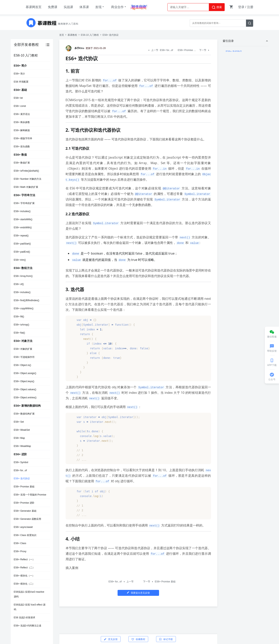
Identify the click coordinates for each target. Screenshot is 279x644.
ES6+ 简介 (19, 74)
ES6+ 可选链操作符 (24, 357)
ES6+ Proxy (20, 551)
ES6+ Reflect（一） (24, 559)
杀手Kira (75, 48)
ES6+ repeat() (21, 236)
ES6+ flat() (19, 333)
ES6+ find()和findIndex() (27, 300)
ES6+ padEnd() (22, 252)
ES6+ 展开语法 (22, 114)
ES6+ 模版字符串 (23, 138)
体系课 (84, 7)
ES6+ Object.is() (23, 365)
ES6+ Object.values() (25, 389)
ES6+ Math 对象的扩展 (26, 187)
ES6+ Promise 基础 (24, 487)
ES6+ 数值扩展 (22, 163)
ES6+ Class (20, 543)
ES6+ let (18, 98)
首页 (62, 35)
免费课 (53, 7)
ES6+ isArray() (22, 325)
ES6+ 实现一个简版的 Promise (30, 495)
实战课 (68, 7)
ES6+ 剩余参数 (22, 122)
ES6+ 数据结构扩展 (24, 414)
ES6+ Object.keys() (24, 381)
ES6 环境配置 (21, 82)
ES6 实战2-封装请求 (25, 618)
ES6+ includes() (22, 211)
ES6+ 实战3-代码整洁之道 (28, 626)
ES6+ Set (19, 422)
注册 (250, 7)
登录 (241, 7)
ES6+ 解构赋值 (22, 130)
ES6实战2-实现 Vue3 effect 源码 (30, 607)
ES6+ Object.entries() (25, 398)
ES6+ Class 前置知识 (25, 535)
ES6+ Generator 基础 (25, 511)
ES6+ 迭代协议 (22, 479)
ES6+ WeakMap (22, 446)
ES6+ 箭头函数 (22, 147)
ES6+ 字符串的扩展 (24, 203)
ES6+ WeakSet (22, 430)
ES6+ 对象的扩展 (23, 349)
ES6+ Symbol (21, 462)
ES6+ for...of (20, 470)
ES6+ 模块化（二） (24, 584)
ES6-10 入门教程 (90, 35)
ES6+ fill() (19, 317)
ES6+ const (20, 106)
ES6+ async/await (23, 527)
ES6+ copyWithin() (24, 308)
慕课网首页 (34, 7)
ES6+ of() (19, 284)
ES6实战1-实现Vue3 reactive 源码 (29, 594)
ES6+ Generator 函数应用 (27, 519)
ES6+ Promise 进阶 (24, 503)
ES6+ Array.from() (23, 276)
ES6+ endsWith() (23, 228)
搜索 (217, 7)
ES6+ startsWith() (23, 219)
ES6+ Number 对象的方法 (28, 179)
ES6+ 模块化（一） (24, 576)
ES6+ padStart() (22, 244)
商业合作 (119, 7)
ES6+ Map (19, 438)
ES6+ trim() (20, 260)
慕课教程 (72, 35)
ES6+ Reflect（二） (24, 568)
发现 (100, 7)
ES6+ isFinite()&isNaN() (26, 171)
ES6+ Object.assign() (25, 373)
